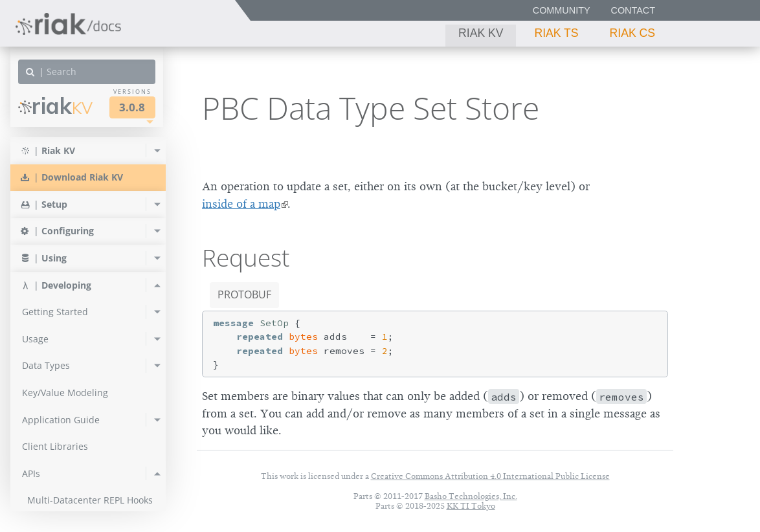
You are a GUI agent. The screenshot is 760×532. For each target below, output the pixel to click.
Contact (633, 10)
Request (246, 258)
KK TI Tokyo (471, 506)
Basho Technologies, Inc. (471, 496)
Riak (55, 106)
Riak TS (556, 33)
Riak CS (632, 33)
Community (562, 10)
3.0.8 (132, 107)
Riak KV (481, 33)
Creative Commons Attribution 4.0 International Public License (490, 476)
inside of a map (241, 204)
